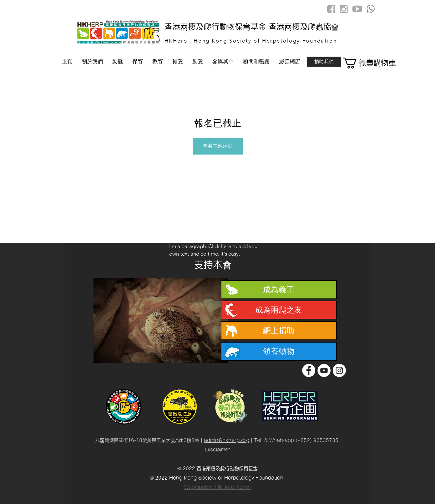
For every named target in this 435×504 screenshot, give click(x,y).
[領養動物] (279, 351)
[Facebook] (309, 370)
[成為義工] (279, 290)
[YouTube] (324, 370)
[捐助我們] (324, 62)
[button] (365, 63)
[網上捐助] (279, 331)
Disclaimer (218, 450)
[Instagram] (339, 370)
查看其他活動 (218, 146)
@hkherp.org (234, 440)
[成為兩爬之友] (279, 310)
